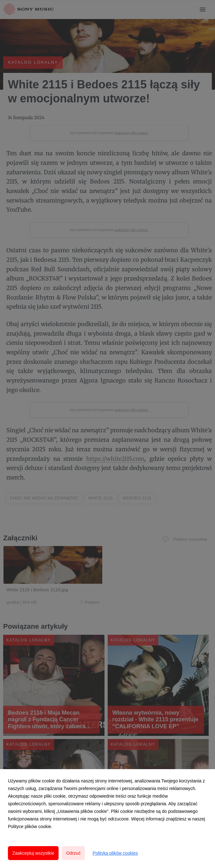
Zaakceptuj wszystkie (33, 853)
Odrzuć (73, 853)
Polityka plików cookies (115, 853)
